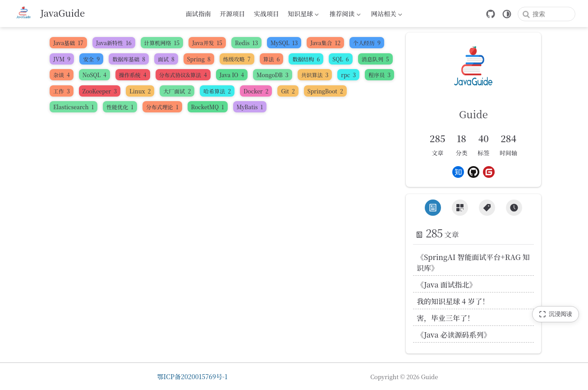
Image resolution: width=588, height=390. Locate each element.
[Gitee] (489, 172)
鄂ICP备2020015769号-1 (193, 376)
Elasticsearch (73, 107)
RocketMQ (208, 107)
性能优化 (120, 107)
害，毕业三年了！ (446, 318)
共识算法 (315, 75)
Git (288, 91)
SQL (340, 59)
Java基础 (68, 43)
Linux (140, 91)
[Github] (473, 172)
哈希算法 (217, 91)
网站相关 (386, 15)
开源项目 (232, 14)
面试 (166, 59)
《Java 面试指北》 (447, 285)
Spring (199, 59)
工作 (62, 91)
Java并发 (207, 43)
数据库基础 (129, 59)
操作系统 (133, 75)
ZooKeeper (100, 91)
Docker (256, 91)
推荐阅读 (344, 15)
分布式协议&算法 (183, 75)
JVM (62, 59)
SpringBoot (325, 91)
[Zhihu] (458, 172)
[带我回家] (49, 14)
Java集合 (325, 43)
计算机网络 (162, 43)
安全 (91, 59)
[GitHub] (491, 14)
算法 (272, 59)
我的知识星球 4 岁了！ (453, 301)
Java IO (232, 75)
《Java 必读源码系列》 (454, 335)
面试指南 (198, 14)
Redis (246, 43)
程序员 (379, 75)
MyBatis (250, 107)
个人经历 (367, 43)
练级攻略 (237, 59)
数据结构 (306, 59)
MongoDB (272, 75)
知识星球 (303, 15)
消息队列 (375, 59)
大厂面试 (177, 91)
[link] (473, 84)
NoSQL (94, 75)
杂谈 (62, 75)
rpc (348, 75)
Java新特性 (114, 43)
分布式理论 (162, 107)
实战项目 (266, 14)
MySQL (284, 43)
